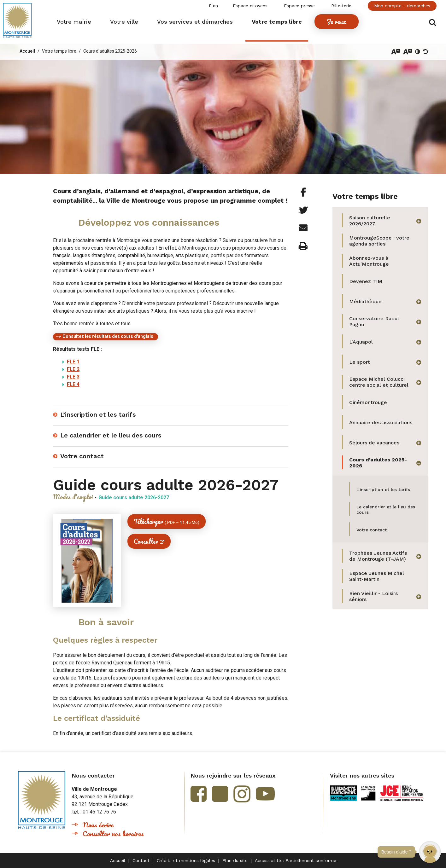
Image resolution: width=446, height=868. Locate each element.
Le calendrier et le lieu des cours (111, 435)
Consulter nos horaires (113, 833)
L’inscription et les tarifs (98, 414)
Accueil (27, 51)
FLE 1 (73, 362)
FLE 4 (73, 384)
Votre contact (82, 456)
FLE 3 (73, 377)
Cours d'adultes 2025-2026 (110, 51)
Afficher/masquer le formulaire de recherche (433, 23)
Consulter (146, 541)
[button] (430, 852)
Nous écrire (98, 825)
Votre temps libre (59, 51)
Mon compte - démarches (402, 6)
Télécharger (167, 521)
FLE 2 (73, 369)
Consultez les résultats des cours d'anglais (108, 336)
